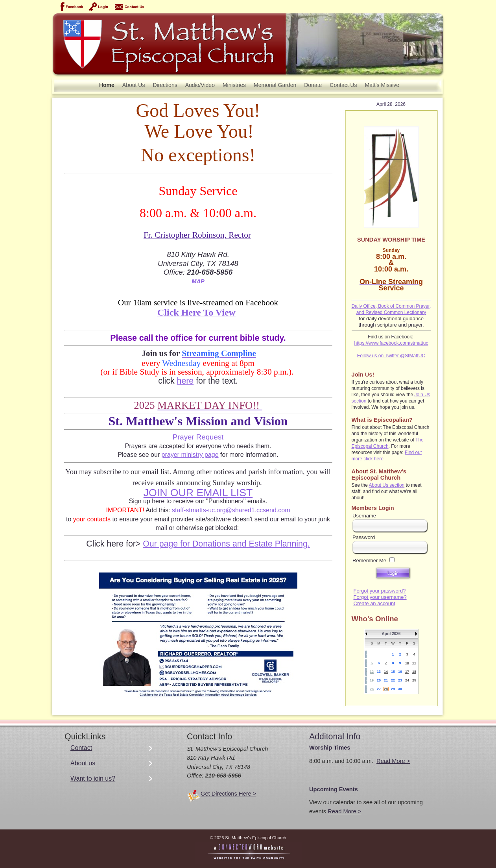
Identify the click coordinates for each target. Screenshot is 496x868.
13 (379, 672)
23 (400, 680)
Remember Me (369, 561)
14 (386, 672)
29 (393, 689)
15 (393, 672)
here (185, 381)
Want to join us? (93, 778)
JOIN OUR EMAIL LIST (198, 493)
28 (386, 689)
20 (379, 680)
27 (379, 689)
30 (400, 689)
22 (393, 680)
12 (372, 672)
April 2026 (391, 634)
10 (407, 663)
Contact (81, 748)
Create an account (374, 603)
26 (372, 689)
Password (364, 537)
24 (407, 680)
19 (372, 680)
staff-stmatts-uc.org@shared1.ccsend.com (231, 510)
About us (83, 763)
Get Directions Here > (228, 794)
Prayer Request (198, 437)
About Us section (387, 485)
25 (414, 680)
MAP (198, 281)
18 (414, 672)
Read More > (393, 761)
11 (414, 663)
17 (407, 672)
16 (400, 672)
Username (364, 516)
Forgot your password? (380, 591)
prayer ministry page (190, 455)
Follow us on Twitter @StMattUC (391, 356)
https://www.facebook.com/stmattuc (391, 343)
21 (386, 680)
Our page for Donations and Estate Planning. (226, 544)
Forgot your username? (380, 597)
